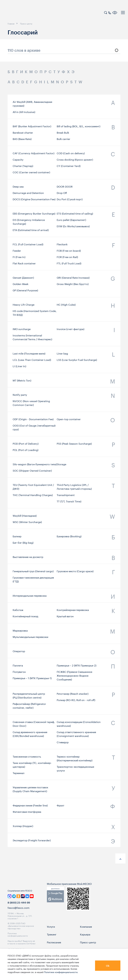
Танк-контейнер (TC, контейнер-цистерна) (32, 767)
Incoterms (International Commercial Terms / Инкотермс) (32, 339)
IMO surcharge (22, 330)
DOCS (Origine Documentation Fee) (34, 201)
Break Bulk (63, 134)
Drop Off (62, 194)
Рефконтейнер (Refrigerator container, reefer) (29, 707)
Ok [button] (108, 966)
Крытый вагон (65, 617)
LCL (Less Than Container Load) (32, 361)
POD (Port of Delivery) (26, 445)
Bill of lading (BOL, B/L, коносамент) (78, 128)
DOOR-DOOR (65, 188)
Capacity (18, 162)
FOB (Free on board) (69, 253)
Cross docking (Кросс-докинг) (75, 162)
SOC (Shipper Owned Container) (32, 472)
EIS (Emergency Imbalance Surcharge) (29, 224)
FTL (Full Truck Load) (69, 265)
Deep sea (18, 188)
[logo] (23, 13)
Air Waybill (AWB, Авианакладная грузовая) (32, 103)
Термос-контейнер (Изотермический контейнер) (75, 760)
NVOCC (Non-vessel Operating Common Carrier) (31, 404)
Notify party (20, 396)
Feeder (17, 253)
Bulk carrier (63, 140)
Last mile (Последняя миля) (29, 355)
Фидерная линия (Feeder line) (30, 806)
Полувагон (19, 673)
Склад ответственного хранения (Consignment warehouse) (76, 736)
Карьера (85, 941)
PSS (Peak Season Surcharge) (74, 445)
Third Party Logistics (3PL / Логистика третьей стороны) (74, 489)
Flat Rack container (24, 265)
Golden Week (21, 285)
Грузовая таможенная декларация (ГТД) (33, 581)
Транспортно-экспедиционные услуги (75, 770)
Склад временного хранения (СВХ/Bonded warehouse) (30, 736)
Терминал (19, 775)
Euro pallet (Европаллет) (71, 222)
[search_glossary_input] (64, 50)
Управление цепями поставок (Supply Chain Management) (30, 790)
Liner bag (62, 355)
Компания (86, 933)
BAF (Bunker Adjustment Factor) (32, 128)
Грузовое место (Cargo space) (75, 573)
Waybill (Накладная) (25, 517)
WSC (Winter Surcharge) (27, 523)
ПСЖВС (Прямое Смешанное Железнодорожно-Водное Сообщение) (74, 677)
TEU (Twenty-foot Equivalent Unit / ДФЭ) (33, 489)
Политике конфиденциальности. (61, 972)
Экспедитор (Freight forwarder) (32, 841)
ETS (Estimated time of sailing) (75, 215)
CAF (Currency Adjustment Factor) (34, 155)
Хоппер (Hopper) (23, 827)
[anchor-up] (120, 858)
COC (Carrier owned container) (31, 174)
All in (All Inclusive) (24, 112)
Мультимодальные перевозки (30, 638)
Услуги (51, 933)
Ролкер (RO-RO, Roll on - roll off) (76, 702)
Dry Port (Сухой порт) (70, 201)
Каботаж (18, 611)
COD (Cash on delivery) (71, 155)
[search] (106, 12)
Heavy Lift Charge (24, 306)
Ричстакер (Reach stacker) (73, 695)
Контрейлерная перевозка (73, 611)
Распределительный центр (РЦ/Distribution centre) (29, 697)
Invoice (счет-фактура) (70, 330)
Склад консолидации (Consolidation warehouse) (79, 726)
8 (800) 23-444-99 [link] (19, 909)
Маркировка (20, 632)
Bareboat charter (23, 134)
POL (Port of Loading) (26, 451)
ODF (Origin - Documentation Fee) (33, 420)
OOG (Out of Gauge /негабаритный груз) (34, 429)
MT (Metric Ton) (22, 381)
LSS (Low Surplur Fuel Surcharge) (77, 361)
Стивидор (63, 744)
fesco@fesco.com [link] (19, 914)
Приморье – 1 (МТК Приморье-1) (32, 680)
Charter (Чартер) (23, 168)
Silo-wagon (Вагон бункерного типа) (35, 465)
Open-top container (69, 420)
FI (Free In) (19, 259)
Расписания (54, 948)
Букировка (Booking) (69, 537)
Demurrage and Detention (28, 194)
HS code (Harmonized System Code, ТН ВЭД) (35, 314)
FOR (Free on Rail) (67, 259)
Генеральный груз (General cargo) (33, 573)
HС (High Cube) (66, 306)
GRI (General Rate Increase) (73, 279)
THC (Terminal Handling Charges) (33, 497)
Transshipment (66, 497)
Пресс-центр (88, 948)
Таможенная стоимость (27, 758)
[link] (55, 903)
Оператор (19, 652)
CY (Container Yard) (69, 168)
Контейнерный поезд (25, 617)
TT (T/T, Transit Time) (69, 503)
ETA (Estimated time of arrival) (31, 232)
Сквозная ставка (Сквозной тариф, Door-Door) (34, 726)
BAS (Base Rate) (22, 140)
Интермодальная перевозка (30, 596)
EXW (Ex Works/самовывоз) (73, 228)
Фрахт (61, 806)
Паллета (18, 667)
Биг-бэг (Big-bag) (23, 544)
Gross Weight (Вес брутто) (73, 285)
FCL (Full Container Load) (28, 246)
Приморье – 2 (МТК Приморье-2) (77, 667)
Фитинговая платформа (27, 813)
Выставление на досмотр (28, 558)
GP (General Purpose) (25, 292)
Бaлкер (17, 537)
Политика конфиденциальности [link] (18, 941)
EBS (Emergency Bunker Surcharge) (34, 215)
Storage (61, 465)
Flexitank (62, 246)
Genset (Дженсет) (23, 279)
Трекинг (52, 941)
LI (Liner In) (19, 368)
